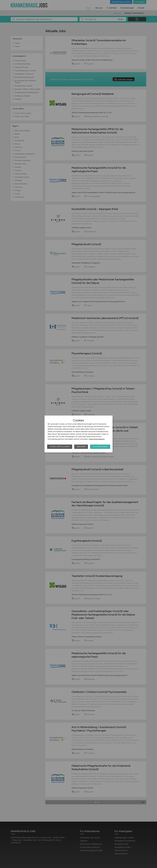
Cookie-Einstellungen (60, 447)
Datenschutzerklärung (97, 439)
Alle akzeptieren (100, 447)
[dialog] (79, 434)
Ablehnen (81, 447)
